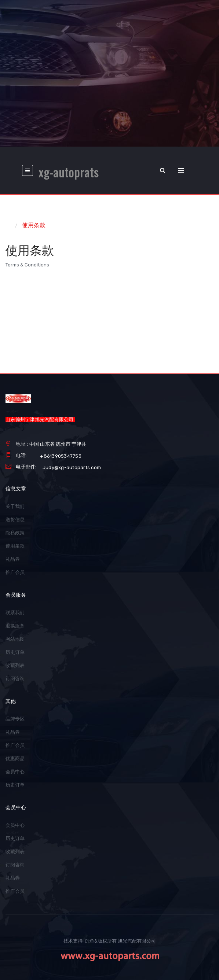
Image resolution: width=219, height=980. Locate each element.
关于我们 (15, 506)
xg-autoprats (69, 172)
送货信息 (15, 520)
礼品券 (13, 559)
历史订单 (15, 652)
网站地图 (15, 639)
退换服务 (15, 626)
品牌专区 (15, 719)
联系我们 (15, 613)
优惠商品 (15, 758)
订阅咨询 (15, 679)
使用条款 (34, 225)
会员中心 (15, 772)
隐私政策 (15, 533)
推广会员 (15, 572)
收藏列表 (15, 665)
